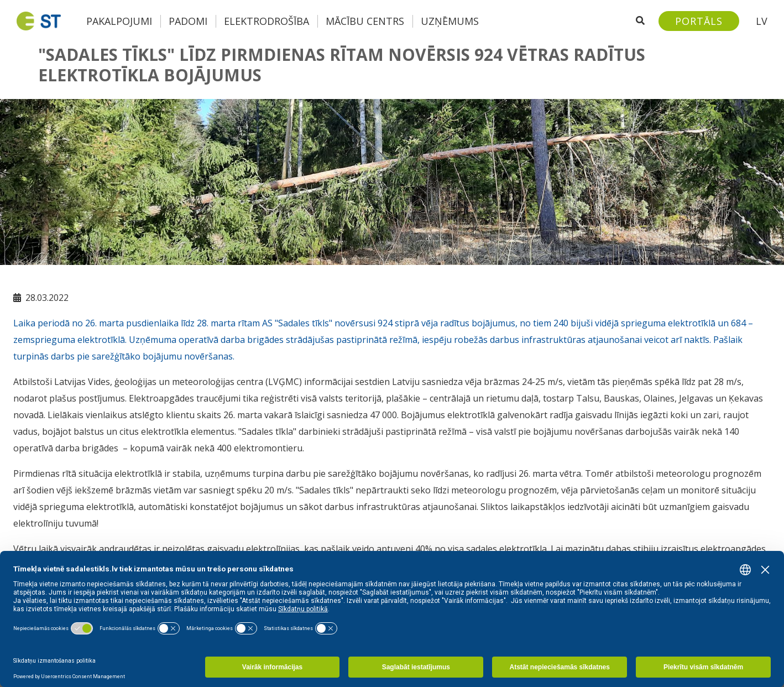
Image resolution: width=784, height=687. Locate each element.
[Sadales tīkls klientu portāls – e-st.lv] (699, 21)
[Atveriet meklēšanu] (640, 21)
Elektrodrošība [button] (266, 21)
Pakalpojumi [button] (119, 21)
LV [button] (762, 21)
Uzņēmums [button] (450, 21)
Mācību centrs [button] (365, 21)
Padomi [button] (188, 21)
